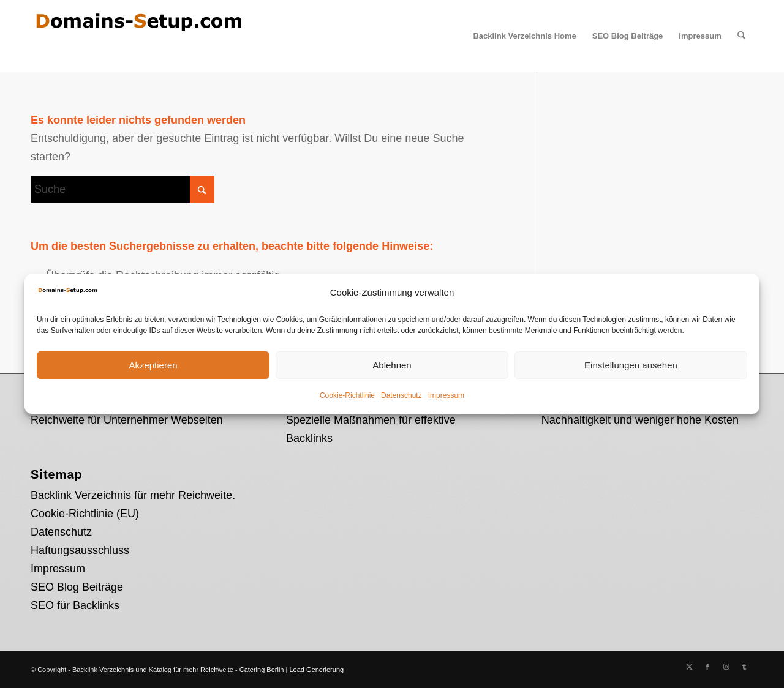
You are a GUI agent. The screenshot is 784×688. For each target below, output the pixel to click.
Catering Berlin (262, 670)
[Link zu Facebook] (707, 667)
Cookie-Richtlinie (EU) (85, 514)
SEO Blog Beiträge (77, 587)
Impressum (446, 395)
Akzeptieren (153, 365)
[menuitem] (524, 36)
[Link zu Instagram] (726, 667)
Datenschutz (401, 395)
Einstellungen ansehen (631, 365)
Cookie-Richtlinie (347, 395)
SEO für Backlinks (75, 605)
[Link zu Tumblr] (744, 667)
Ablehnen (392, 365)
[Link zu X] (689, 667)
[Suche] (741, 36)
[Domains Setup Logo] (138, 36)
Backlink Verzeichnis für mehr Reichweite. (133, 495)
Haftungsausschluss (80, 550)
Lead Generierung (316, 670)
